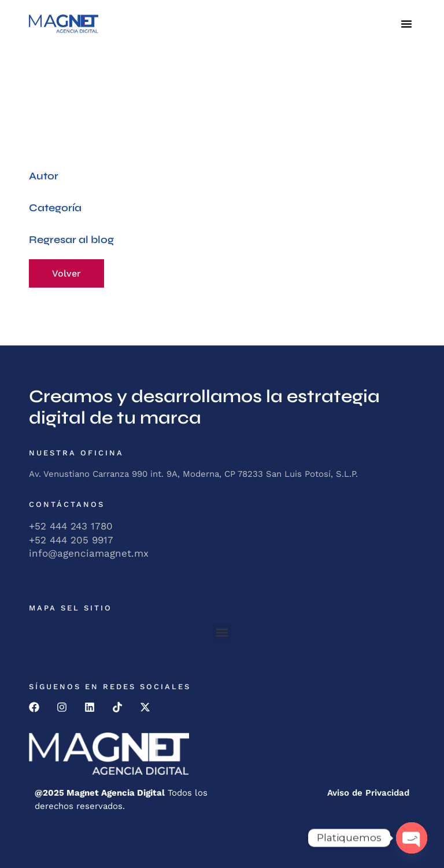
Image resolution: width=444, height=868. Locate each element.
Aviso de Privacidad (368, 793)
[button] (406, 24)
